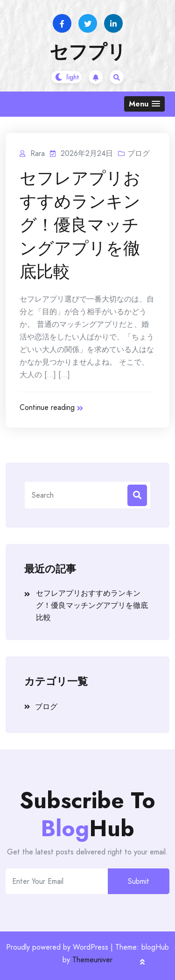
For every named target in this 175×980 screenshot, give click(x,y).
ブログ (139, 153)
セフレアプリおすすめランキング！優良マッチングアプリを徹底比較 (80, 225)
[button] (144, 104)
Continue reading (51, 407)
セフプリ (88, 52)
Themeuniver (92, 960)
